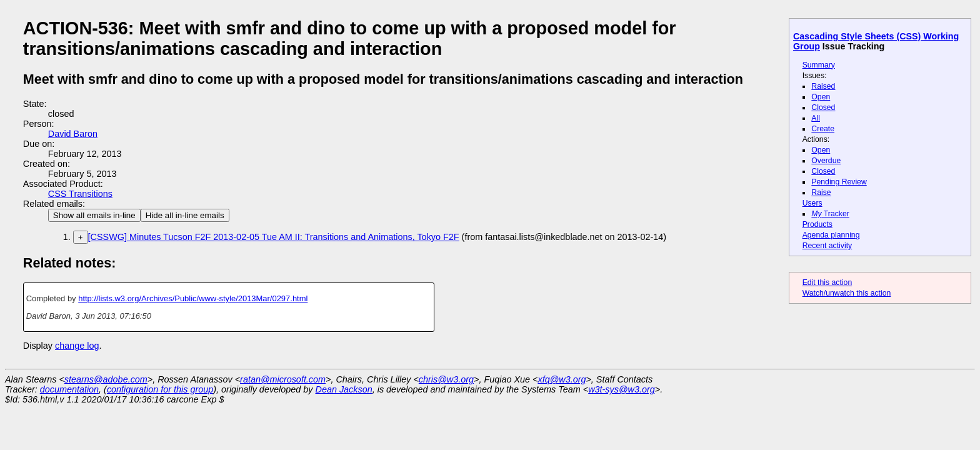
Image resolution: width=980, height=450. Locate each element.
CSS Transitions (80, 194)
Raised (823, 86)
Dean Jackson (344, 389)
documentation (69, 389)
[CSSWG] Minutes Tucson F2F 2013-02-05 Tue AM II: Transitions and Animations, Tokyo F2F (274, 237)
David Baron (73, 134)
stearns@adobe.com (106, 379)
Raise (821, 192)
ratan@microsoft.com (283, 379)
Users (812, 203)
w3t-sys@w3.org (622, 389)
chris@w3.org (446, 379)
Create (823, 129)
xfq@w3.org (562, 379)
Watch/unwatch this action (847, 293)
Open (821, 97)
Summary (819, 65)
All (816, 118)
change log (77, 346)
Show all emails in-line (94, 215)
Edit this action (827, 282)
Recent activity (827, 246)
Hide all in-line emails (185, 215)
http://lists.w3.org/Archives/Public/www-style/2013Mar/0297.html (193, 298)
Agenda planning (831, 235)
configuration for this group (160, 389)
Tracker (830, 214)
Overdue (826, 161)
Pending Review (839, 182)
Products (817, 224)
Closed (823, 107)
